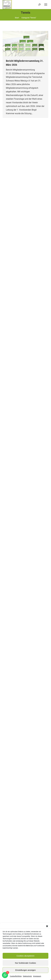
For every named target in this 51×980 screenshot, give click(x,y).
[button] (47, 926)
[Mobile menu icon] (46, 5)
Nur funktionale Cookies (25, 963)
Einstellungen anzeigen (25, 970)
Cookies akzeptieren (25, 956)
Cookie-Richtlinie (16, 976)
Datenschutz (27, 976)
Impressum (37, 976)
